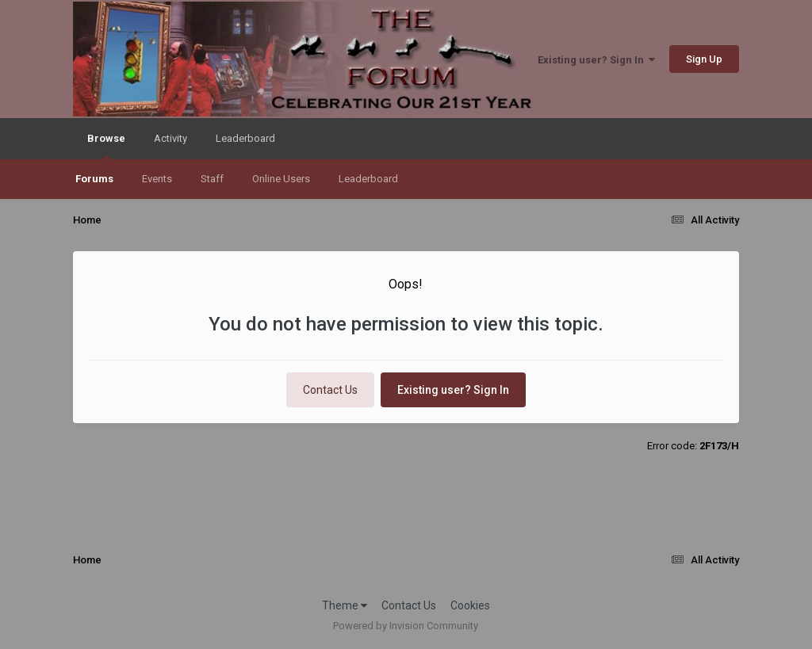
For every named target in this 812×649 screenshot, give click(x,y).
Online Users (281, 179)
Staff (212, 179)
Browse (106, 146)
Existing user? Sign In (596, 60)
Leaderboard (368, 179)
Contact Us (330, 390)
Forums (94, 179)
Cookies (470, 605)
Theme (345, 605)
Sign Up (704, 59)
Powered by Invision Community (406, 626)
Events (157, 179)
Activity (170, 138)
